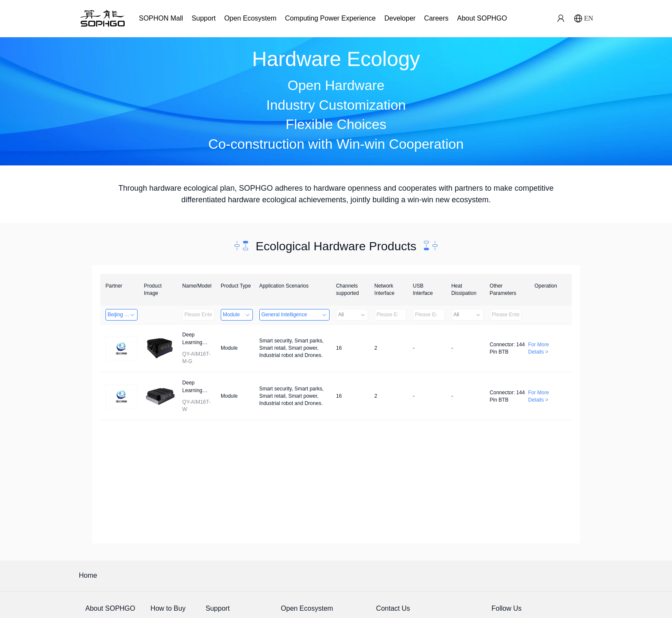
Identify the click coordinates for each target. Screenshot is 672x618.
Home (88, 575)
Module (237, 315)
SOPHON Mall (161, 18)
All (352, 315)
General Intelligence (294, 315)
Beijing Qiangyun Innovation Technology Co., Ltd (123, 315)
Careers (436, 18)
